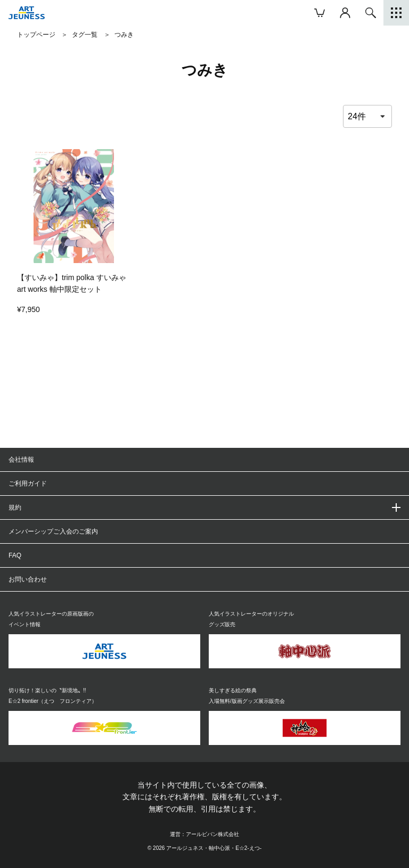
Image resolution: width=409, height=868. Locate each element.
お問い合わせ (28, 579)
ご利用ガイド (28, 484)
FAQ (15, 555)
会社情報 (21, 460)
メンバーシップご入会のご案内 (53, 531)
